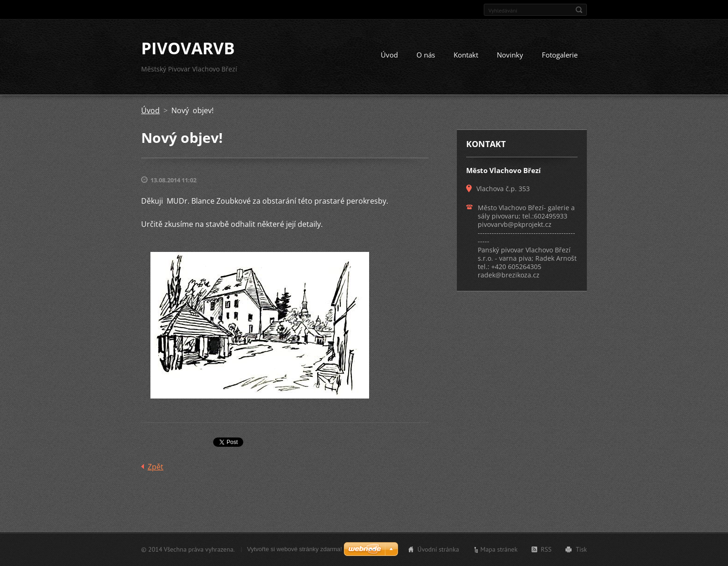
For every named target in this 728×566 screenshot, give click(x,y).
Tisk (581, 549)
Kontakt (466, 55)
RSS (546, 549)
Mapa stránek (499, 549)
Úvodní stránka (438, 549)
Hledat (579, 10)
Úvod (389, 55)
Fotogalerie (560, 55)
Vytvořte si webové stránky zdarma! (295, 549)
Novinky (510, 55)
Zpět (156, 467)
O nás (426, 55)
